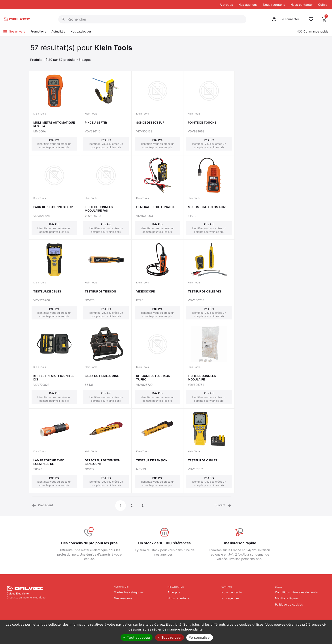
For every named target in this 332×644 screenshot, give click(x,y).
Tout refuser (169, 637)
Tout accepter (137, 637)
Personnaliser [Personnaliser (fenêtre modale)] (200, 637)
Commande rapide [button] (316, 31)
